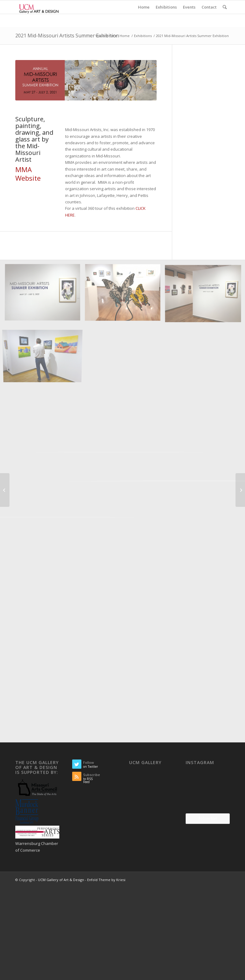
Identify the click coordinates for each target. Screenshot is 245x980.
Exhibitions (143, 36)
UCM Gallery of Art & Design (61, 880)
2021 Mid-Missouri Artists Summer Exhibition (67, 36)
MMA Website (28, 174)
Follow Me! (208, 818)
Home (125, 36)
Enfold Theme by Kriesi (106, 880)
